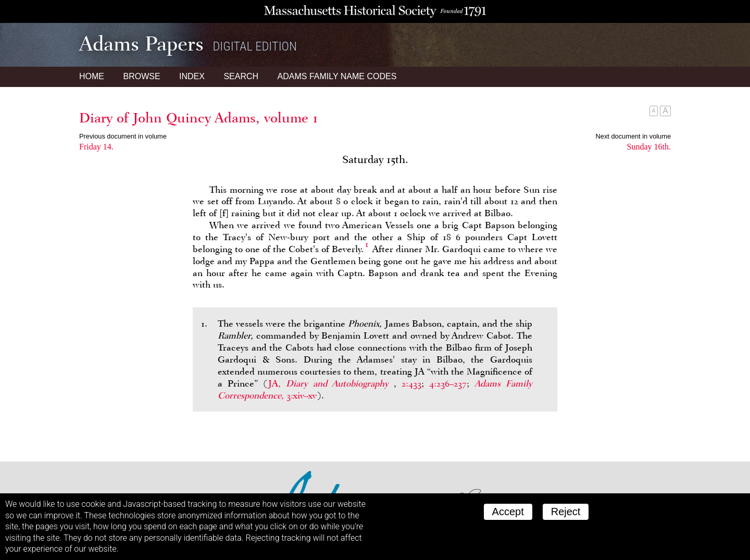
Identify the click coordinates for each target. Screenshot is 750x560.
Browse (141, 76)
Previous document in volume (123, 136)
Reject (566, 512)
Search (241, 76)
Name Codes (337, 76)
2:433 (411, 383)
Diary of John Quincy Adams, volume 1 (199, 118)
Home (92, 76)
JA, (331, 383)
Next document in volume (633, 136)
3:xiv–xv (302, 395)
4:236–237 (448, 383)
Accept (508, 512)
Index (192, 76)
